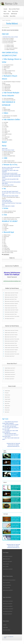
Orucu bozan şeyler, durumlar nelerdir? (10, 173)
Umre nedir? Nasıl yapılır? (7, 202)
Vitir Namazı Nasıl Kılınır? (10, 319)
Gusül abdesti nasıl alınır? (8, 556)
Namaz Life (11, 637)
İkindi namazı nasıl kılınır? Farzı (11, 306)
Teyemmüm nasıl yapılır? (8, 561)
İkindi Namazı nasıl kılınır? (8, 606)
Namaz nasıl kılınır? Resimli (14, 9)
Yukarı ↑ (5, 638)
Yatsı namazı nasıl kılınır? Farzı (11, 314)
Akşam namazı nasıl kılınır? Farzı (11, 308)
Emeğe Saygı (5, 627)
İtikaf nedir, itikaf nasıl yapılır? (10, 433)
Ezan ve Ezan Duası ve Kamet (8, 150)
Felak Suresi (7, 410)
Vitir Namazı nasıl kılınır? (10, 379)
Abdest (5, 11)
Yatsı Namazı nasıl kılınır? (10, 377)
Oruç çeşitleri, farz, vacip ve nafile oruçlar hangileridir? (10, 431)
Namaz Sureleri (15, 11)
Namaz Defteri (13, 16)
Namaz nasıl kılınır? (7, 583)
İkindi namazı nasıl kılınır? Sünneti (11, 304)
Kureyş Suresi (8, 395)
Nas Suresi (7, 412)
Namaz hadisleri (6, 564)
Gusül (9, 11)
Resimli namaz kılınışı (7, 585)
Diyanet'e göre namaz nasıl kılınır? (9, 580)
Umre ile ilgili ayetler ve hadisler (8, 206)
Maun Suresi (7, 397)
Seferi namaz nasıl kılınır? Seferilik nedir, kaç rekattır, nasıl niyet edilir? (10, 425)
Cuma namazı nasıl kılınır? (8, 569)
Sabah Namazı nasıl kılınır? (10, 368)
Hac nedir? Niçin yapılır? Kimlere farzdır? (10, 191)
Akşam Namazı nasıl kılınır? (10, 374)
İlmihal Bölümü (8, 20)
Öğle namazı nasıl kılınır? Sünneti (11, 297)
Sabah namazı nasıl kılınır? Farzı (11, 295)
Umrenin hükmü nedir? (7, 200)
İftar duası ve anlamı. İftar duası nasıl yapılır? (11, 167)
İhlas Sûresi (7, 408)
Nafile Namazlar (14, 14)
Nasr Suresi (7, 403)
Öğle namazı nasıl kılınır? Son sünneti (12, 301)
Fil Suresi (7, 393)
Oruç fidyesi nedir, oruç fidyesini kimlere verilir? (11, 175)
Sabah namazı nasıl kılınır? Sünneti (11, 293)
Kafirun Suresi (8, 401)
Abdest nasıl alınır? (6, 559)
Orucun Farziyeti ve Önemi (7, 169)
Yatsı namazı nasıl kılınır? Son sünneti (12, 316)
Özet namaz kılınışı (6, 588)
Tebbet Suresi (7, 406)
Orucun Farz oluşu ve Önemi (8, 185)
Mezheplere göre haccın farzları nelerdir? (10, 196)
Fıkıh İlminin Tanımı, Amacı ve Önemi (10, 37)
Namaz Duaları (6, 14)
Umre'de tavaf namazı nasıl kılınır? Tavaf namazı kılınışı (10, 436)
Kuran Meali (6, 16)
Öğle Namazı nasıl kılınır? (10, 370)
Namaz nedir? (5, 149)
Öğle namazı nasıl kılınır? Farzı (11, 299)
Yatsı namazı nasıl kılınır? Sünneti (11, 312)
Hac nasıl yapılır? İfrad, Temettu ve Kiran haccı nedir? (10, 428)
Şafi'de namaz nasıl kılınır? (8, 590)
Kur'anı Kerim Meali (6, 630)
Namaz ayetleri (6, 567)
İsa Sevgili (5, 28)
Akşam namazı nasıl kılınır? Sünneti (12, 310)
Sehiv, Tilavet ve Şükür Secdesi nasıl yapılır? (11, 439)
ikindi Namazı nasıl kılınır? (10, 372)
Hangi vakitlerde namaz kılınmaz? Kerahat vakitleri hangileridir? (10, 423)
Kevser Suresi (8, 399)
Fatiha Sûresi (7, 391)
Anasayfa (5, 9)
